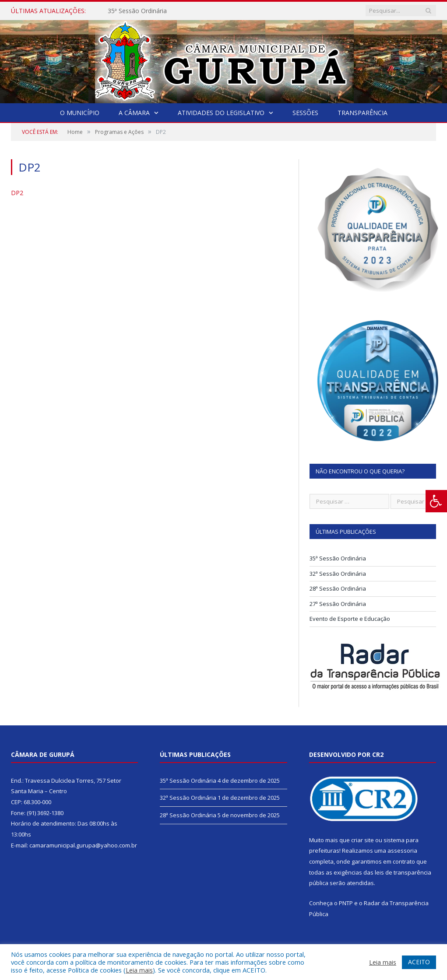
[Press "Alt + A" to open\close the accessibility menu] (436, 501)
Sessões (305, 113)
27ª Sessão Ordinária (338, 604)
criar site (363, 840)
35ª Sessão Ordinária (137, 11)
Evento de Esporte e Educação (350, 619)
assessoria (402, 850)
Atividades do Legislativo (221, 113)
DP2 (17, 193)
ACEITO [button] (419, 962)
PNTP (346, 903)
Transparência (363, 113)
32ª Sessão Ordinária (338, 574)
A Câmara (134, 113)
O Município (80, 113)
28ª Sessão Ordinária (338, 588)
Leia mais (139, 970)
